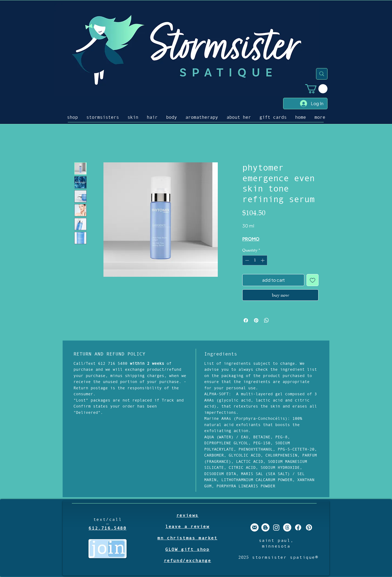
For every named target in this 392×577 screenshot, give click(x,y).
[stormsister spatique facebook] (298, 527)
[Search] (322, 74)
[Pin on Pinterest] (256, 320)
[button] (316, 89)
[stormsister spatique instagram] (276, 527)
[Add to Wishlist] (313, 280)
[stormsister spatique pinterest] (309, 527)
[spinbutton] (255, 260)
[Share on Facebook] (246, 320)
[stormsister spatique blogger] (265, 527)
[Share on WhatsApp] (267, 320)
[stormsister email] (255, 527)
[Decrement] (246, 260)
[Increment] (263, 260)
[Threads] (287, 527)
